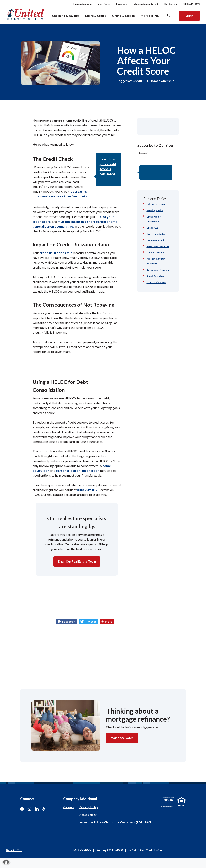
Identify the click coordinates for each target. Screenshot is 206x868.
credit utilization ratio (56, 253)
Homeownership (162, 81)
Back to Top (14, 850)
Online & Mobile (155, 253)
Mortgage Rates (122, 738)
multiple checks (69, 221)
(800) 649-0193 (191, 4)
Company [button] (71, 799)
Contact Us (170, 4)
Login (193, 15)
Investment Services (158, 246)
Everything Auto (156, 234)
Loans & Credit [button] (96, 16)
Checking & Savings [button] (66, 16)
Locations (122, 4)
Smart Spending (155, 276)
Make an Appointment (146, 4)
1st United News (156, 204)
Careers (68, 807)
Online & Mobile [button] (123, 16)
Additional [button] (88, 799)
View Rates (104, 4)
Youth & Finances (156, 282)
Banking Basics (155, 210)
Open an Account (82, 4)
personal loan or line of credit (78, 470)
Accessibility (88, 815)
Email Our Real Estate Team (77, 561)
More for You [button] (150, 16)
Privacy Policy (89, 807)
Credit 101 (140, 81)
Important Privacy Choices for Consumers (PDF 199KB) (116, 822)
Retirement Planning (158, 270)
